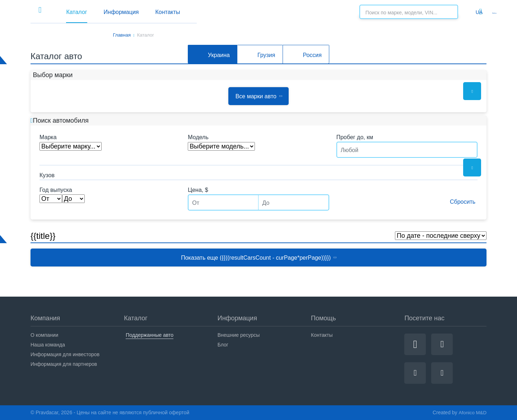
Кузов (47, 175)
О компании (44, 335)
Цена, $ (198, 190)
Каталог (154, 12)
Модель (198, 137)
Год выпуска (56, 190)
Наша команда (48, 345)
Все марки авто (259, 96)
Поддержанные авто (150, 335)
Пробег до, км (355, 137)
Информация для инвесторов (65, 354)
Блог (223, 345)
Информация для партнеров (64, 364)
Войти (479, 12)
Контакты (272, 12)
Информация (212, 12)
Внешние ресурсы (239, 335)
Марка (48, 137)
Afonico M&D (472, 412)
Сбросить (458, 202)
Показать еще (259, 258)
